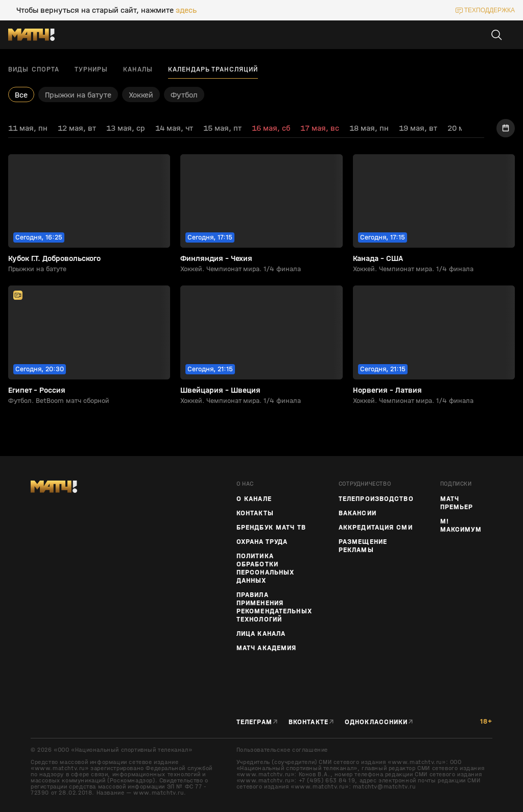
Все (21, 95)
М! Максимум (461, 526)
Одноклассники (376, 722)
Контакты (255, 513)
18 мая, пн (369, 128)
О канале (254, 499)
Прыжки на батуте (78, 95)
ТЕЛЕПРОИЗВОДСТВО (376, 499)
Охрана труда (262, 542)
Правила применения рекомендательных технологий (274, 607)
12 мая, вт (77, 128)
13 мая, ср (126, 128)
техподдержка (490, 10)
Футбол (184, 95)
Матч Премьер (457, 503)
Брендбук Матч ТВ (271, 528)
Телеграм (254, 722)
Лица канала (261, 634)
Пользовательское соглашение (282, 750)
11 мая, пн (28, 128)
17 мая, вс (320, 128)
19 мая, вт (418, 128)
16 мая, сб (271, 128)
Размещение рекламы (363, 546)
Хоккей (141, 95)
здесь (186, 10)
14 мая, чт (174, 128)
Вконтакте (308, 722)
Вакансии (358, 513)
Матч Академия (267, 648)
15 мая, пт (222, 128)
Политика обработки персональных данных (265, 568)
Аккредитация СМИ (376, 528)
